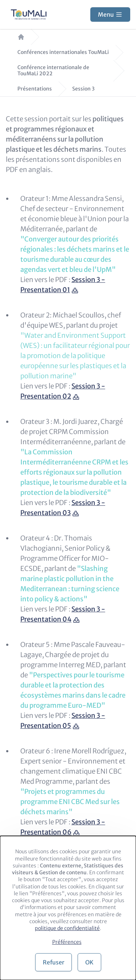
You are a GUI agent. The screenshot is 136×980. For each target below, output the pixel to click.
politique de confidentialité (67, 928)
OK (89, 962)
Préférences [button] (67, 942)
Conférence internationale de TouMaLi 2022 (53, 71)
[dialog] (68, 908)
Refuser (53, 962)
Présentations (35, 89)
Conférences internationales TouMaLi (63, 52)
